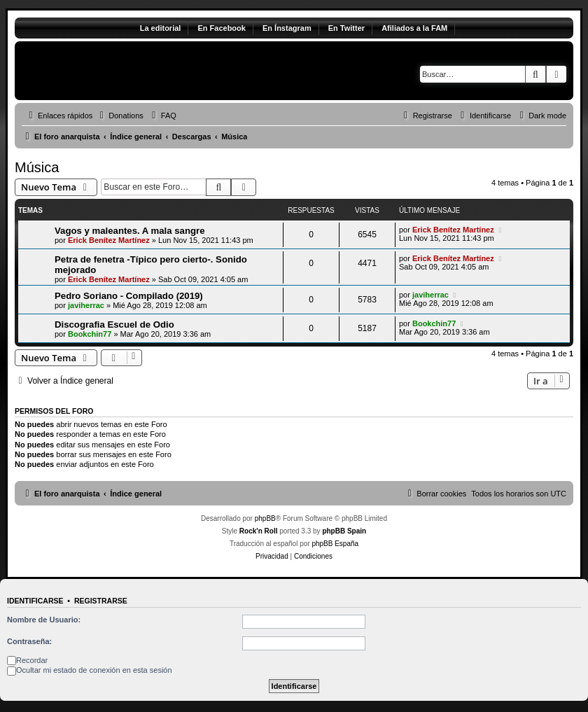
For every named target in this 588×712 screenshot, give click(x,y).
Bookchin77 (90, 334)
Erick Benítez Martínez (109, 240)
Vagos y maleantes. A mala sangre (130, 231)
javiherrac (86, 305)
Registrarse (101, 601)
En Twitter (346, 28)
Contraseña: (29, 641)
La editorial (161, 28)
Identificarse (35, 601)
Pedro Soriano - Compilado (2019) (129, 296)
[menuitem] (120, 116)
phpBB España (335, 544)
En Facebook (221, 28)
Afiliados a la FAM (414, 28)
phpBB (265, 518)
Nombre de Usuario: (44, 620)
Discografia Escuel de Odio (114, 324)
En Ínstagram (287, 28)
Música (37, 167)
